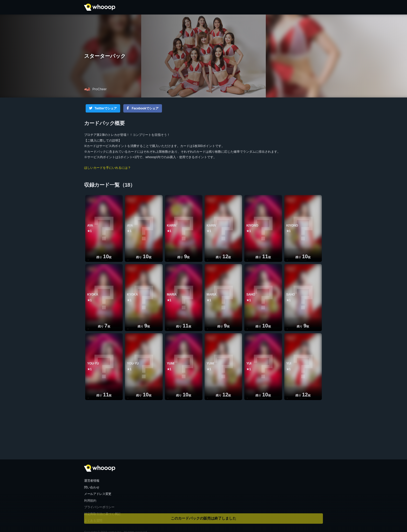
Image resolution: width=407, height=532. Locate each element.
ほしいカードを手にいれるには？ (107, 168)
